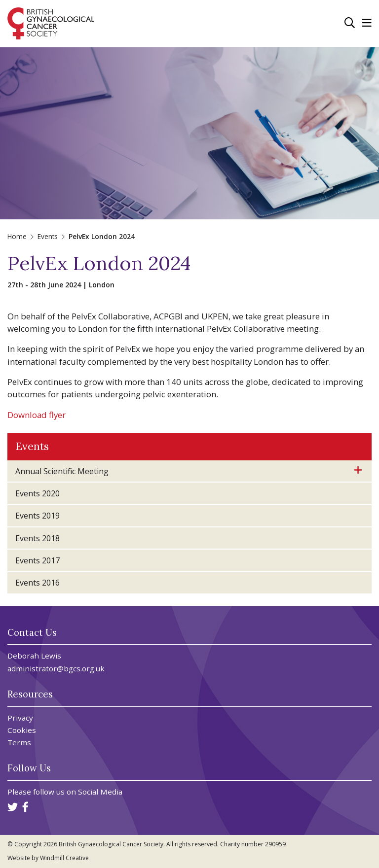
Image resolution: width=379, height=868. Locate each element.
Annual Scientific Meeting (62, 471)
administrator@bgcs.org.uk (56, 668)
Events (48, 236)
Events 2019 (38, 516)
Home (17, 236)
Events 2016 (38, 583)
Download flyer (37, 415)
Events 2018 (38, 538)
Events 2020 (38, 493)
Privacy (20, 718)
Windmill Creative (64, 858)
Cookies (22, 730)
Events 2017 (38, 560)
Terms (19, 743)
